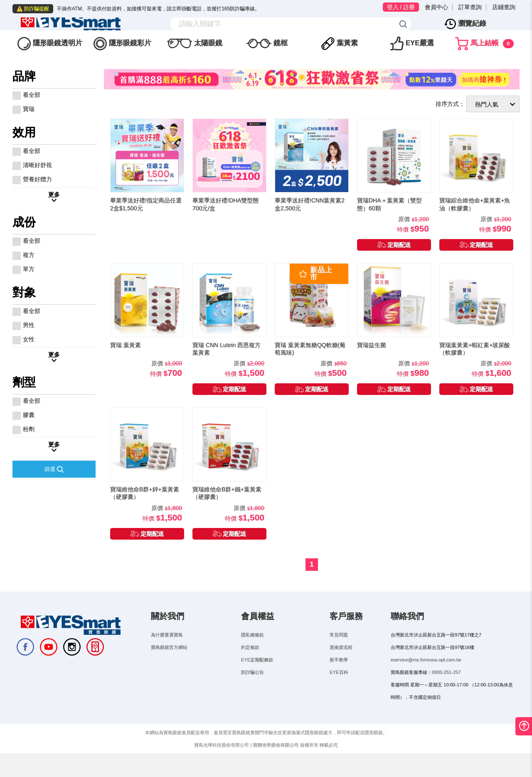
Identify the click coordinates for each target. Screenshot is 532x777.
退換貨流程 (341, 665)
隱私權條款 (252, 652)
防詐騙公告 (252, 690)
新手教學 (339, 677)
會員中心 (436, 7)
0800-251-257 (446, 690)
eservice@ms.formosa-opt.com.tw (426, 677)
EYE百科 (339, 690)
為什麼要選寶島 (167, 652)
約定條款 (250, 665)
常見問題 (339, 652)
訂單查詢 (470, 7)
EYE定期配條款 (257, 677)
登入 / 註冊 (401, 7)
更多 (54, 212)
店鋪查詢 (504, 7)
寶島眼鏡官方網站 (169, 665)
